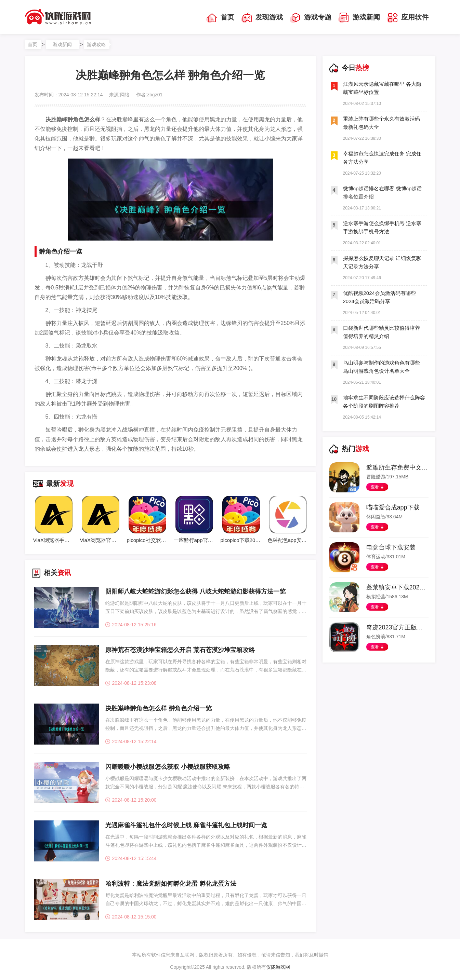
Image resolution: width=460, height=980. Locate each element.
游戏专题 (311, 18)
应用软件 (408, 18)
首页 (220, 18)
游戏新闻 (359, 18)
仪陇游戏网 (278, 967)
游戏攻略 (96, 44)
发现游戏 (262, 18)
